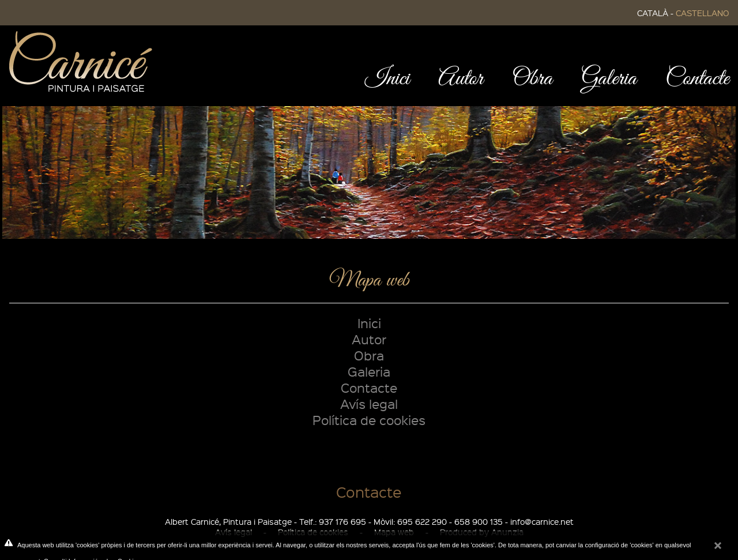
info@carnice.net (542, 521)
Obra (369, 355)
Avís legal (369, 403)
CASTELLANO (702, 13)
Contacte (369, 387)
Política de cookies (369, 420)
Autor (369, 339)
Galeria (369, 371)
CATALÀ (653, 13)
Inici (369, 323)
